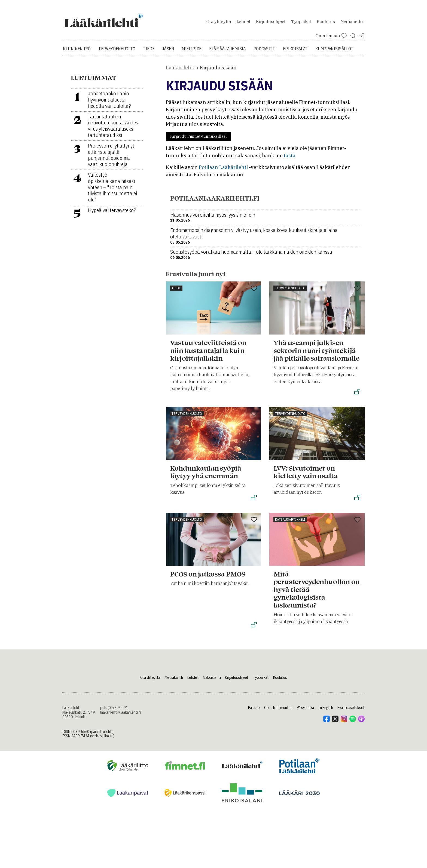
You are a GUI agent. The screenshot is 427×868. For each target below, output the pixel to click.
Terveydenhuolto (117, 57)
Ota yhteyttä (219, 26)
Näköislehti (212, 686)
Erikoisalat (295, 57)
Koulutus (326, 26)
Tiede (149, 57)
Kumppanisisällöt (334, 57)
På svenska (305, 716)
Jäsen (168, 57)
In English (326, 716)
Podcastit (264, 57)
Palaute (254, 716)
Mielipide (192, 57)
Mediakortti (174, 686)
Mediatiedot (352, 26)
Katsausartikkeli (290, 528)
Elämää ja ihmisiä (228, 57)
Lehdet (244, 26)
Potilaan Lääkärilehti (223, 176)
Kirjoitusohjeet (271, 26)
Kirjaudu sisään (218, 76)
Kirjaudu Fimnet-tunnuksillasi (198, 145)
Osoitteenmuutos (278, 716)
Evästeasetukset (351, 716)
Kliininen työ (77, 57)
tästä (290, 164)
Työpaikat (301, 26)
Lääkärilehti (180, 76)
